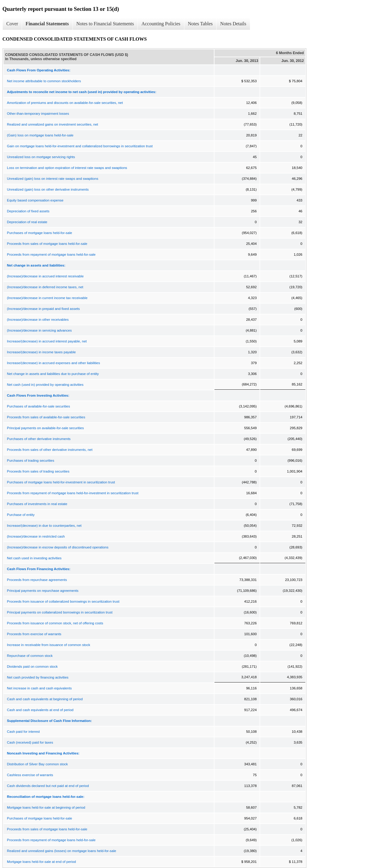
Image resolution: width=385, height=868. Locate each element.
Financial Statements (47, 24)
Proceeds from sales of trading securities (38, 471)
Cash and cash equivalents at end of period (40, 710)
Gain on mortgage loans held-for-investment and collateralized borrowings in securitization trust (80, 146)
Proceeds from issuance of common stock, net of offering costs (55, 623)
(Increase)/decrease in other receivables (38, 320)
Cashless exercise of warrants (30, 775)
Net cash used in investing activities (34, 558)
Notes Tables (200, 24)
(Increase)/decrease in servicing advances (39, 330)
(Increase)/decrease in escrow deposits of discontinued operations (58, 547)
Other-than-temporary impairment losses (38, 114)
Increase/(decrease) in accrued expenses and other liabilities (53, 363)
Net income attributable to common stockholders (44, 81)
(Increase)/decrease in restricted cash (36, 536)
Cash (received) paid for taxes (30, 742)
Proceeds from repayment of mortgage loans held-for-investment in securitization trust (73, 493)
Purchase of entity (21, 515)
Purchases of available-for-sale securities (38, 406)
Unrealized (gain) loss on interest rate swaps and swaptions (53, 179)
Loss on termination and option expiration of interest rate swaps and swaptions (67, 168)
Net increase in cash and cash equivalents (39, 688)
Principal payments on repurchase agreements (43, 591)
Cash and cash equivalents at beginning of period (45, 699)
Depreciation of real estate (27, 222)
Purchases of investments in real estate (37, 504)
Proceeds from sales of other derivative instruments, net (50, 450)
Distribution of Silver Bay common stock (37, 764)
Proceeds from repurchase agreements (37, 580)
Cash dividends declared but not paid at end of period (48, 786)
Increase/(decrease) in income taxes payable (41, 352)
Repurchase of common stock (30, 656)
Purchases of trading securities (31, 461)
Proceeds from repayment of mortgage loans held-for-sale (51, 254)
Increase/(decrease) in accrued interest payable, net (47, 341)
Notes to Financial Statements (105, 24)
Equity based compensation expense (35, 200)
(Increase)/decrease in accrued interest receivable (45, 276)
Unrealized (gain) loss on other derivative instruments (48, 189)
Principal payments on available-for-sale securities (45, 428)
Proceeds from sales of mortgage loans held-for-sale (47, 244)
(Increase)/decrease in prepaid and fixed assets (43, 309)
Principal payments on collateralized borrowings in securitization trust (60, 612)
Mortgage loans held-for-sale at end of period (42, 862)
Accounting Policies (161, 24)
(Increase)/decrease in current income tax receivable (47, 298)
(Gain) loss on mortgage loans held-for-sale (40, 135)
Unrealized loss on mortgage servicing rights (41, 157)
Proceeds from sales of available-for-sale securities (46, 417)
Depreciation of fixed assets (28, 211)
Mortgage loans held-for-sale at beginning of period (46, 807)
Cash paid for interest (23, 732)
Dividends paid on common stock (32, 667)
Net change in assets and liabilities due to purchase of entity (53, 374)
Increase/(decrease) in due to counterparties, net (44, 526)
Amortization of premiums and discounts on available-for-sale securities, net (65, 103)
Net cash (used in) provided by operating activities (45, 385)
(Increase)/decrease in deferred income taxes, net (45, 287)
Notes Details (233, 24)
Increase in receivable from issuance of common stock (49, 645)
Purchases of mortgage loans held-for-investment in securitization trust (61, 482)
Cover (12, 24)
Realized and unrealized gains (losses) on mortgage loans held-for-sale (62, 851)
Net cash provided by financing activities (38, 677)
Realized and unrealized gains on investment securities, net (52, 124)
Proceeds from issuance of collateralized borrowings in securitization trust (63, 601)
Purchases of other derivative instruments (39, 439)
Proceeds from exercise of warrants (34, 634)
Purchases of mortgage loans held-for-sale (40, 233)
